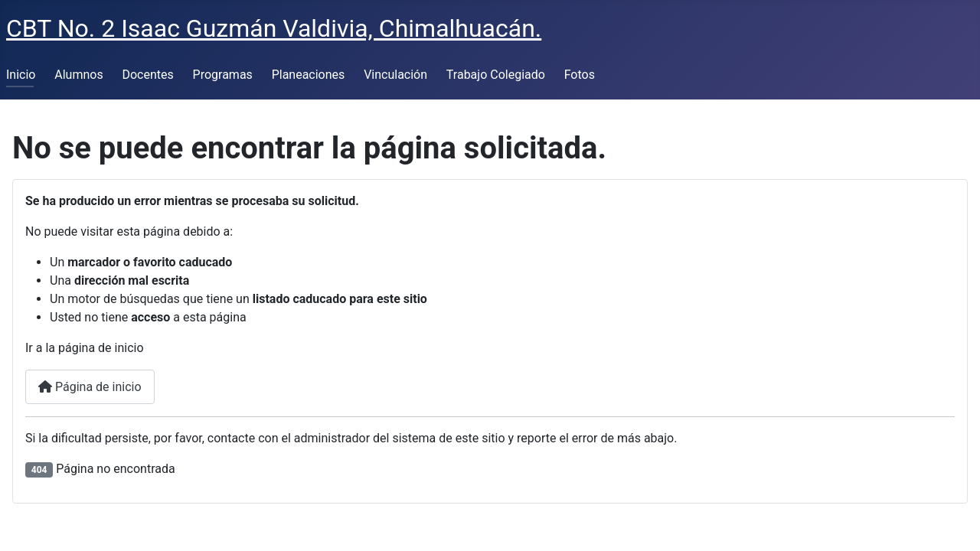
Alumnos (78, 75)
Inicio (21, 75)
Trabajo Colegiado (496, 75)
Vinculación (395, 75)
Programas (223, 75)
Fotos (580, 75)
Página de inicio (90, 387)
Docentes (147, 75)
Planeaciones (309, 75)
